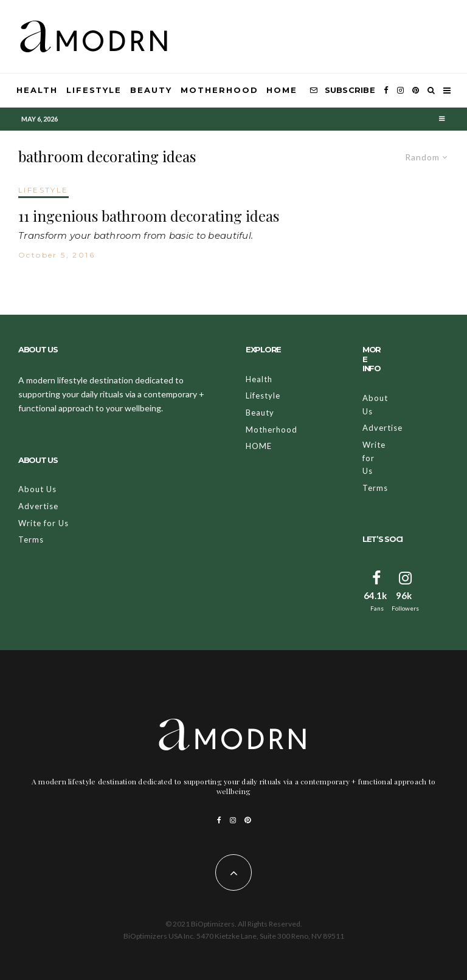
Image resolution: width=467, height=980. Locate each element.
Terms (31, 540)
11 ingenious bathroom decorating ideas (149, 216)
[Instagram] (400, 91)
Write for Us (43, 523)
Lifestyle (94, 90)
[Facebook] (386, 91)
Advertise (38, 506)
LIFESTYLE (43, 190)
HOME (282, 90)
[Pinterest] (416, 91)
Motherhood (220, 90)
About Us (37, 489)
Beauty (151, 90)
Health (37, 90)
